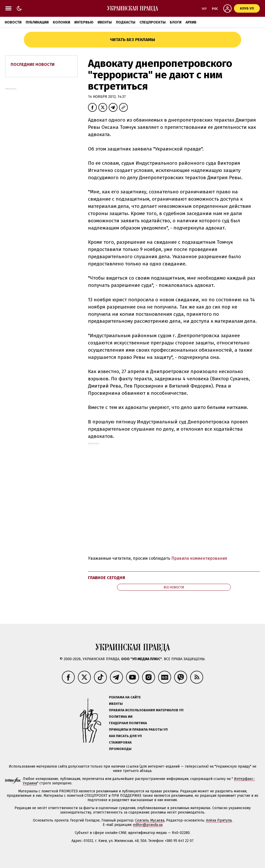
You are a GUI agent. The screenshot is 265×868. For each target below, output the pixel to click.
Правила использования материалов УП (146, 710)
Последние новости (33, 64)
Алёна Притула (219, 820)
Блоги (176, 22)
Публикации (37, 22)
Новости (13, 22)
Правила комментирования (199, 558)
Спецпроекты (153, 22)
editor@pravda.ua (148, 825)
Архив (191, 22)
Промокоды (120, 749)
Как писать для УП (125, 736)
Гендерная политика (128, 723)
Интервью (84, 22)
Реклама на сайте (125, 697)
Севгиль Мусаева (150, 820)
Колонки (61, 22)
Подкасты (126, 22)
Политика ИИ (121, 717)
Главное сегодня (106, 578)
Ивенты (105, 22)
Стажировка (120, 742)
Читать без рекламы (132, 40)
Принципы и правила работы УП (138, 729)
